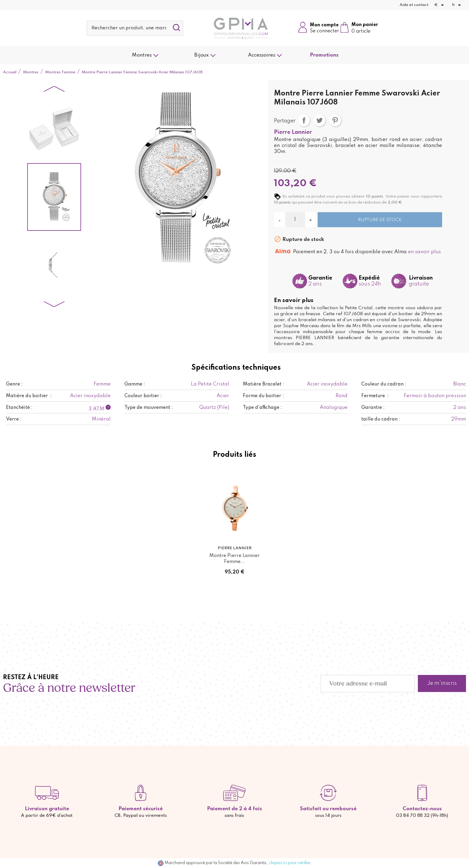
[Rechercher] (135, 28)
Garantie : (373, 408)
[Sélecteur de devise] (440, 5)
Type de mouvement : (149, 408)
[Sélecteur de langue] (457, 5)
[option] (54, 129)
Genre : (14, 384)
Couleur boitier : (143, 396)
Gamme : (135, 384)
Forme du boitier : (263, 396)
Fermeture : (375, 396)
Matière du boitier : (29, 396)
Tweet (319, 120)
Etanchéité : (19, 408)
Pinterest (335, 120)
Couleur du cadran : (384, 384)
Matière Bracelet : (264, 384)
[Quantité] (295, 220)
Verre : (14, 419)
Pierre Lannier (293, 132)
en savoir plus (424, 252)
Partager (304, 120)
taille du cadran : (381, 419)
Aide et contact (414, 5)
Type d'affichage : (262, 408)
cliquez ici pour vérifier (290, 863)
